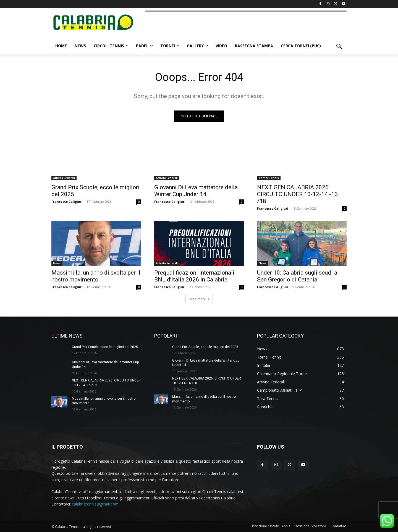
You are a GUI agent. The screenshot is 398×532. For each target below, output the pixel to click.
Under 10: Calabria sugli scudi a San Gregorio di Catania (297, 276)
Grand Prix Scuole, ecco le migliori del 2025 (105, 347)
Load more (199, 299)
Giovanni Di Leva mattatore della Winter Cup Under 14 (196, 191)
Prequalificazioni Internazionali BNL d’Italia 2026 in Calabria (194, 276)
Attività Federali (64, 178)
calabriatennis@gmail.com (95, 504)
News (57, 263)
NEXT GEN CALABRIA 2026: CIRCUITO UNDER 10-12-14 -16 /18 (297, 194)
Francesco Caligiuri (67, 202)
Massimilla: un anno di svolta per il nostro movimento (96, 276)
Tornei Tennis (269, 178)
